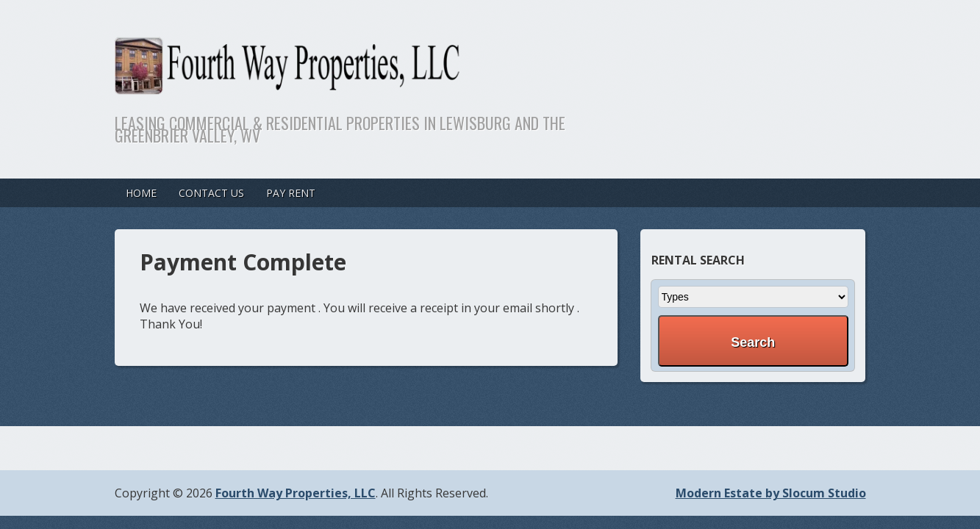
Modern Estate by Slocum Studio (771, 493)
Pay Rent (291, 193)
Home (141, 193)
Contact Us (211, 193)
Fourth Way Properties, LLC (296, 493)
